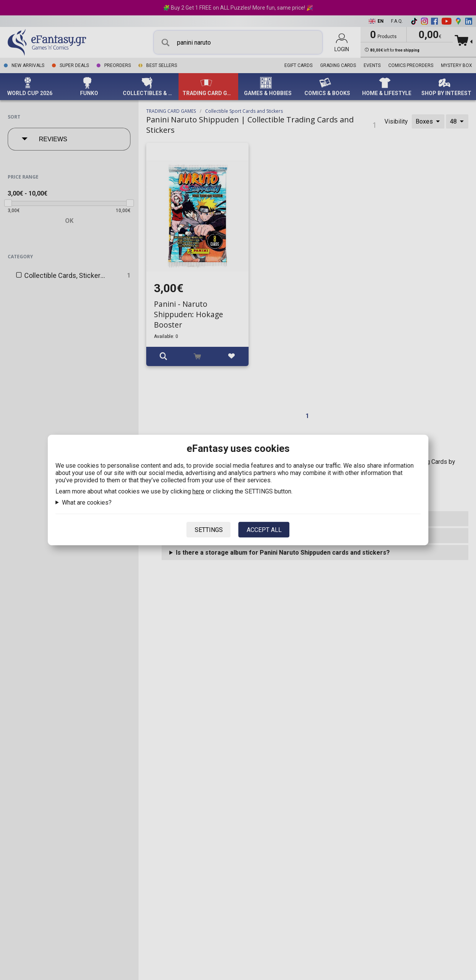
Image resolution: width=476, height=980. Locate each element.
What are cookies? (87, 503)
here (198, 491)
